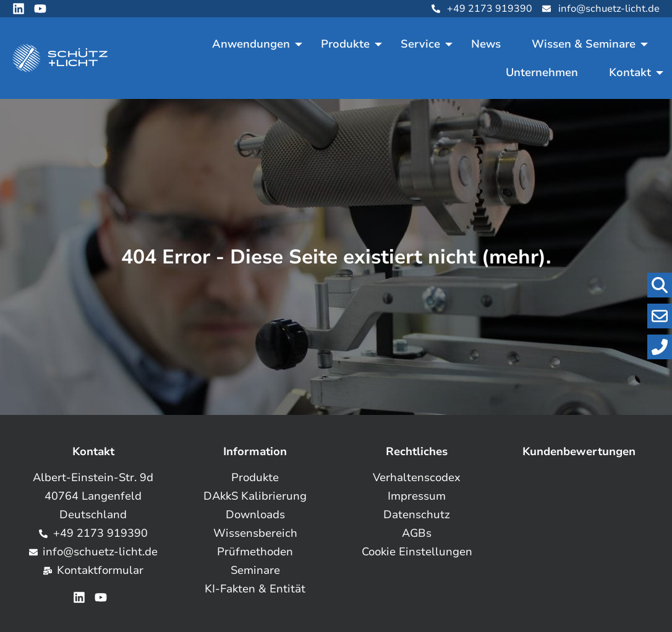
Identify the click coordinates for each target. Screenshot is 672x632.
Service (420, 44)
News (486, 44)
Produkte (345, 44)
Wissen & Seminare (584, 44)
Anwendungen (251, 44)
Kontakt (630, 72)
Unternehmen (542, 72)
